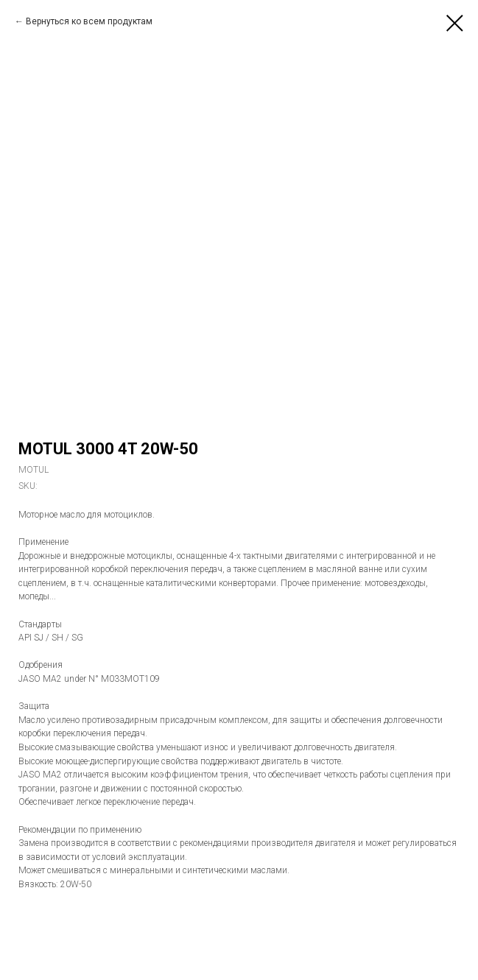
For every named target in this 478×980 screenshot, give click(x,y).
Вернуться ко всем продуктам (89, 21)
